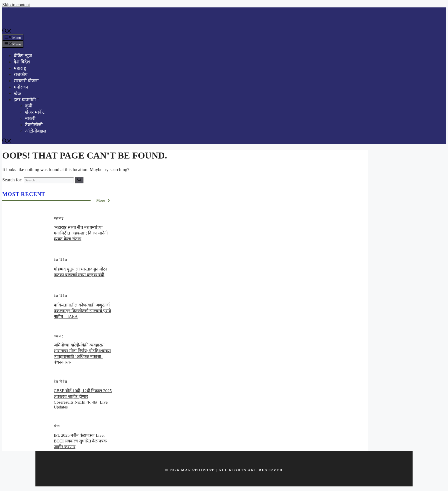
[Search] (79, 180)
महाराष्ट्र (20, 68)
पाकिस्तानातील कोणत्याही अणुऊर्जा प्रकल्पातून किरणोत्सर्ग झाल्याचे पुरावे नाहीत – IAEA (82, 311)
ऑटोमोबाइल (36, 131)
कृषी (29, 106)
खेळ (17, 93)
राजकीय (21, 74)
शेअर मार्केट (35, 112)
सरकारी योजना (26, 81)
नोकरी (30, 118)
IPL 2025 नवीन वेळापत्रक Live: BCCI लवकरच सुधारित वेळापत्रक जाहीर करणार (80, 441)
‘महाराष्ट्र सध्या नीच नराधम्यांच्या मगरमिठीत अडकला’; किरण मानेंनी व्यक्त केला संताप (81, 233)
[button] (7, 32)
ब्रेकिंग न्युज (23, 56)
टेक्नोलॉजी (34, 125)
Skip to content (16, 5)
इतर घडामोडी (27, 100)
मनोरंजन (21, 87)
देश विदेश (22, 62)
